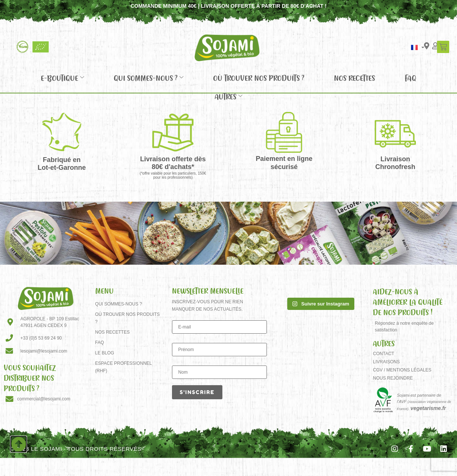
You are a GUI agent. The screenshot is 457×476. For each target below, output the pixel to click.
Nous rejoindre (393, 378)
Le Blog (105, 353)
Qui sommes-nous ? (149, 78)
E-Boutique (62, 78)
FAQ (410, 78)
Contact (383, 354)
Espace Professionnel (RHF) (124, 367)
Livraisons (386, 362)
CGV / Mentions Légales (402, 370)
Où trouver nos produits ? (259, 78)
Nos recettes (355, 78)
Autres (228, 96)
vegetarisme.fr (428, 408)
